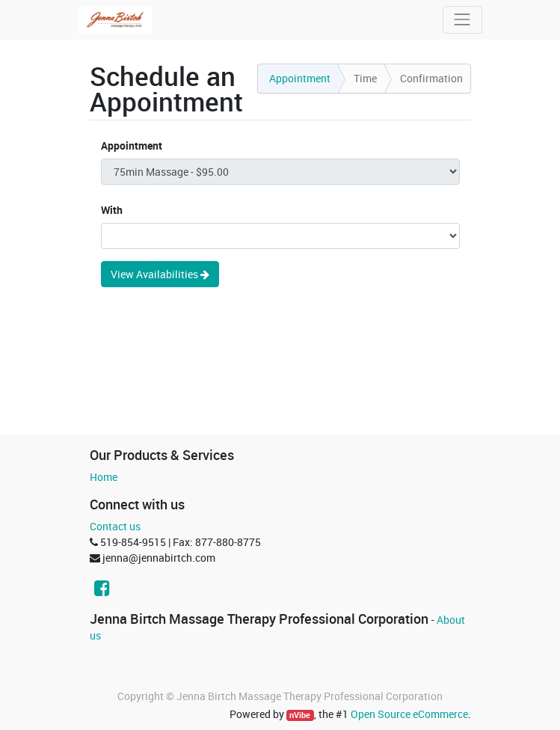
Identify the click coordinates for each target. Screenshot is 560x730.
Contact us (115, 526)
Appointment (132, 145)
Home (104, 477)
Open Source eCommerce (409, 714)
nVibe (300, 715)
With (112, 210)
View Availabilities (160, 274)
